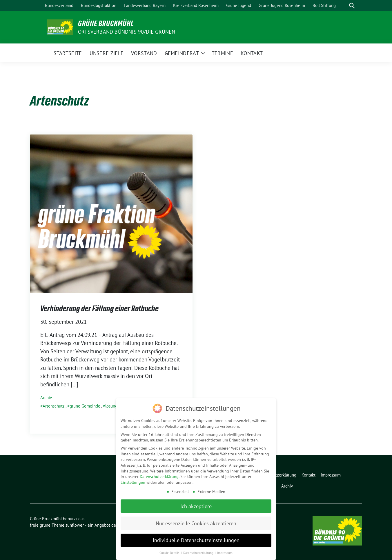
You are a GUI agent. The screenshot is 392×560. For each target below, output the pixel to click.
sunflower (75, 525)
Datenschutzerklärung (159, 476)
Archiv (46, 398)
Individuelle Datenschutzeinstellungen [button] (196, 539)
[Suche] (344, 6)
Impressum (225, 552)
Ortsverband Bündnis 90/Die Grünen (127, 32)
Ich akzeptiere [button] (196, 505)
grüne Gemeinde (85, 406)
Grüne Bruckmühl (106, 23)
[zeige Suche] (352, 6)
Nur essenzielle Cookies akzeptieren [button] (196, 522)
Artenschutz (54, 406)
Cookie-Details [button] (170, 552)
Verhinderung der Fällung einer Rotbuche (99, 308)
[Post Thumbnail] (111, 213)
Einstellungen (133, 481)
